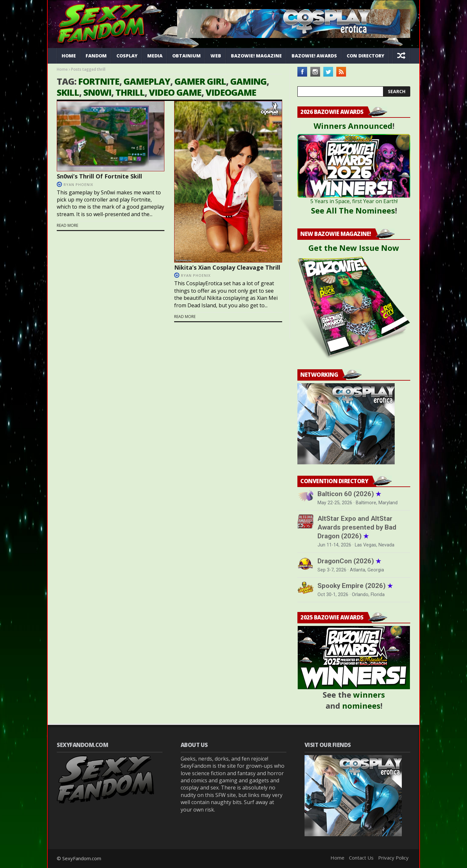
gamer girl (200, 81)
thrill (130, 92)
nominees (361, 706)
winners (369, 695)
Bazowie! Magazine (256, 56)
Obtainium (186, 56)
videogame (231, 92)
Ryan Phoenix (78, 184)
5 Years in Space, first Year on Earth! (354, 201)
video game (175, 92)
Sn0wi (97, 92)
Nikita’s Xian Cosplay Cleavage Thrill (227, 267)
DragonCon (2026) (349, 561)
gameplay (147, 81)
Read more (67, 226)
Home (69, 56)
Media (155, 56)
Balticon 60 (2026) (349, 494)
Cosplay (127, 56)
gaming (248, 81)
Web (216, 56)
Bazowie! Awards (314, 56)
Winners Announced (353, 126)
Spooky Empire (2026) (355, 586)
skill (68, 92)
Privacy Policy (393, 858)
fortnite (99, 81)
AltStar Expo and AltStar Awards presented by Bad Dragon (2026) (357, 527)
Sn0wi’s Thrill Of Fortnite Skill (99, 176)
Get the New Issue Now (354, 248)
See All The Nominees (353, 210)
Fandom (96, 56)
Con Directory (365, 56)
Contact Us (361, 858)
